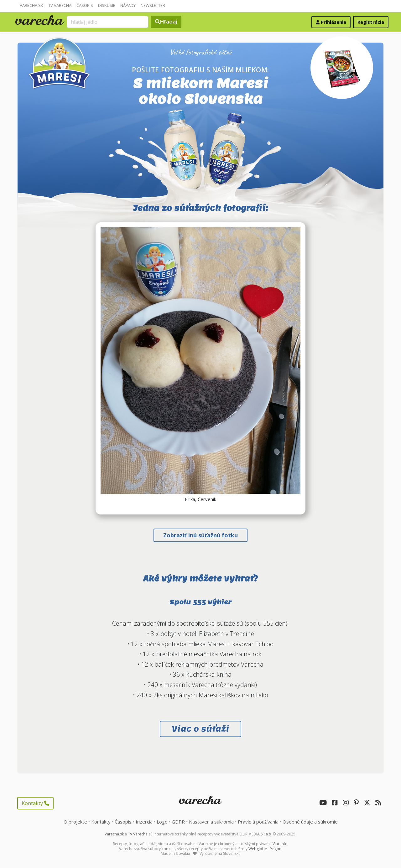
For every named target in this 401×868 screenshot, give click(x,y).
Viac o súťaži (200, 729)
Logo (162, 822)
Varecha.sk (31, 5)
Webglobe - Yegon (265, 849)
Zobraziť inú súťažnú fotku (200, 535)
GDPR (178, 822)
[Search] (107, 22)
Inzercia (144, 822)
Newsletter (153, 5)
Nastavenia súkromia (211, 822)
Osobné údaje (310, 822)
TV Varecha (60, 5)
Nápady (128, 5)
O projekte (75, 822)
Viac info (280, 844)
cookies (169, 849)
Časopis (85, 5)
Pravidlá (258, 822)
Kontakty (35, 803)
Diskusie (107, 5)
